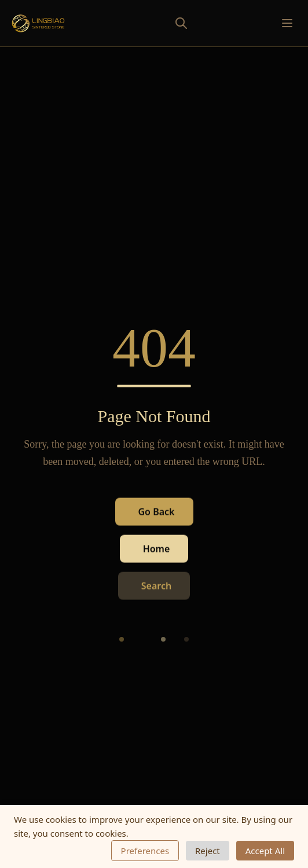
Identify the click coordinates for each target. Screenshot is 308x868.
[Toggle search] (156, 23)
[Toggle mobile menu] (287, 23)
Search (156, 586)
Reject (208, 851)
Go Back (157, 512)
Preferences (145, 851)
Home (157, 549)
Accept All (265, 851)
